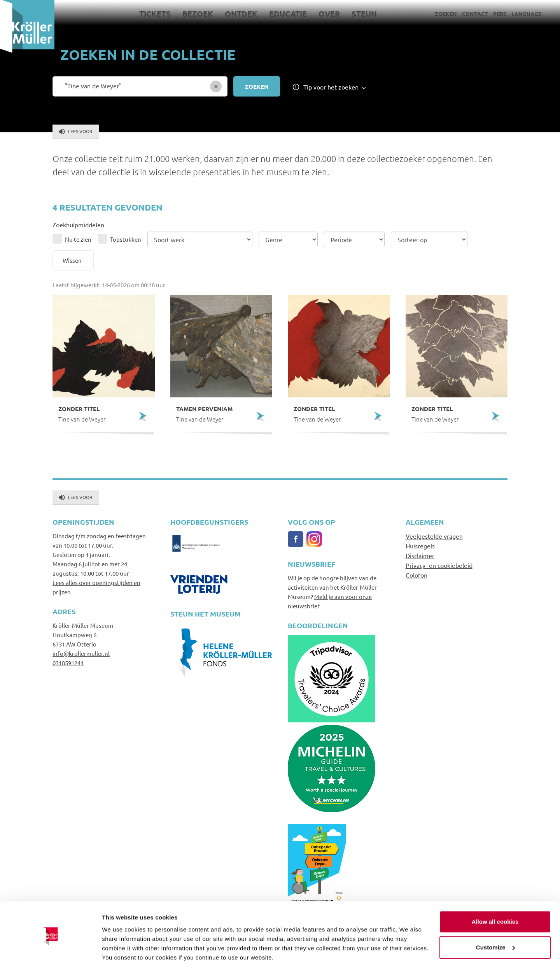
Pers (500, 14)
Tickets (155, 14)
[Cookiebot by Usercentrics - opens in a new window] (50, 953)
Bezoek (198, 14)
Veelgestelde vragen (434, 536)
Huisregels (420, 546)
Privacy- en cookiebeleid (439, 565)
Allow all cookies (495, 895)
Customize (495, 921)
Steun (364, 14)
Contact (475, 14)
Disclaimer (420, 555)
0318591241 (68, 663)
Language (526, 14)
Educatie (288, 14)
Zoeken (446, 14)
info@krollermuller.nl (81, 653)
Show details (120, 953)
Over (329, 14)
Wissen (72, 260)
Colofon (416, 575)
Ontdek (241, 14)
